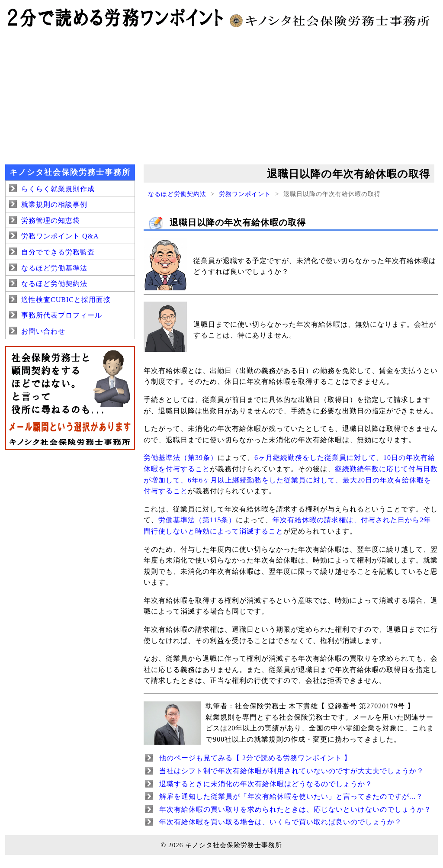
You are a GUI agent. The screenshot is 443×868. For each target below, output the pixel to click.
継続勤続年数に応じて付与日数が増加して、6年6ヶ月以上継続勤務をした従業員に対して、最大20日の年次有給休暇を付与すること (291, 480)
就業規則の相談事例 (54, 204)
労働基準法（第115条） (197, 520)
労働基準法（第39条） (181, 458)
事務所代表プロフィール (62, 315)
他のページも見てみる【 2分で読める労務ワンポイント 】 (255, 758)
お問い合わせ (43, 331)
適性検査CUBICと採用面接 (66, 300)
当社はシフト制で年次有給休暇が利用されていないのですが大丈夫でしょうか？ (292, 771)
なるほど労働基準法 (54, 268)
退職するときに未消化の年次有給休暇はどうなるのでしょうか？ (266, 784)
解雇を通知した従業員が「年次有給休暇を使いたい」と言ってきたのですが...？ (291, 796)
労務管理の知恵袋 (51, 220)
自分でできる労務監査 (58, 252)
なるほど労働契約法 (177, 194)
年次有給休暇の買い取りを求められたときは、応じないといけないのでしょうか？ (295, 809)
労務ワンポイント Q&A (60, 236)
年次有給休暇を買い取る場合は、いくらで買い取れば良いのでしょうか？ (281, 822)
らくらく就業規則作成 (58, 189)
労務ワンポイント (245, 194)
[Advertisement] (221, 95)
